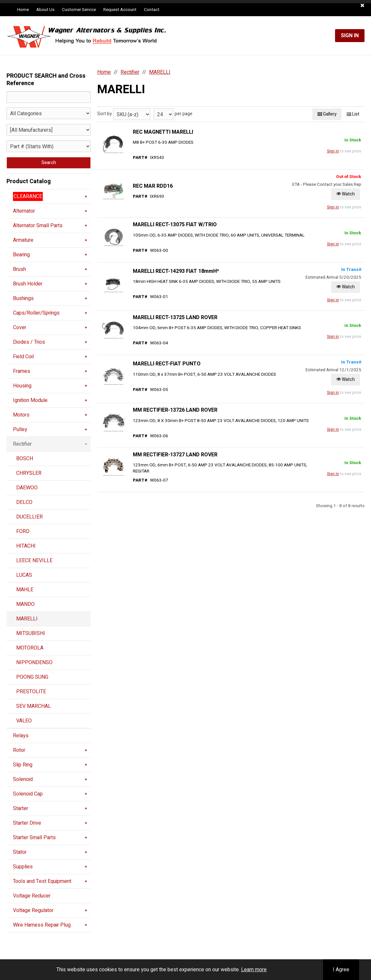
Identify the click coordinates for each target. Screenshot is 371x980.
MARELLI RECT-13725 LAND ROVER (175, 317)
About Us (45, 10)
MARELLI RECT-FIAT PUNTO (167, 364)
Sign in (333, 151)
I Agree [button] (341, 970)
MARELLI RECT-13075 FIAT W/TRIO (175, 225)
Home (23, 10)
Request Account (120, 10)
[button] (362, 6)
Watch (346, 194)
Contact (152, 10)
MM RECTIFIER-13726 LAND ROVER (175, 410)
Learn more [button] (254, 970)
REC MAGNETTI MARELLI (163, 132)
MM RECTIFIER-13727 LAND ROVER (175, 455)
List (353, 114)
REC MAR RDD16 (153, 186)
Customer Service (79, 10)
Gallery (327, 114)
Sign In (350, 36)
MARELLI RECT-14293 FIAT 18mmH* (176, 271)
